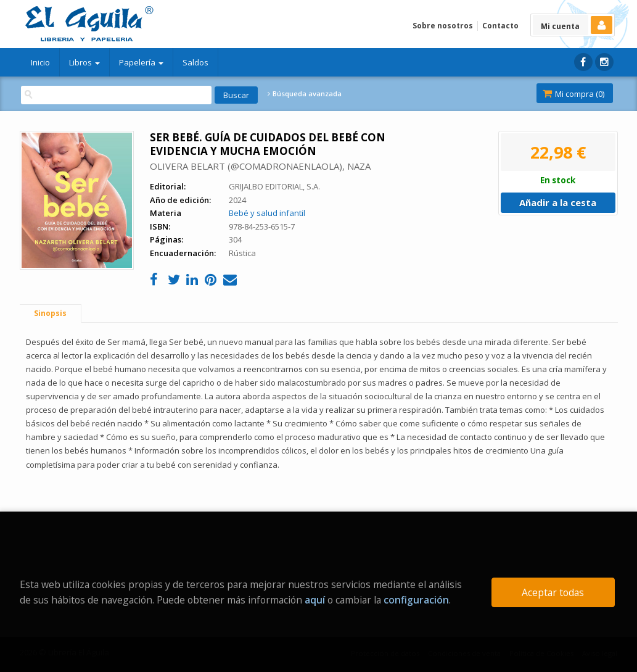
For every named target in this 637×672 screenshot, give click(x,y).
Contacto (500, 26)
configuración (416, 600)
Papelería (141, 62)
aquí (315, 600)
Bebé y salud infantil (267, 213)
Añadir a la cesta (558, 202)
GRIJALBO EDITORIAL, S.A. (274, 186)
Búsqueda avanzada (305, 94)
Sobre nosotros (443, 26)
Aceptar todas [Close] (553, 592)
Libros (84, 62)
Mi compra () (573, 94)
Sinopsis (50, 313)
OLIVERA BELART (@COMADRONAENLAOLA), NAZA (260, 166)
